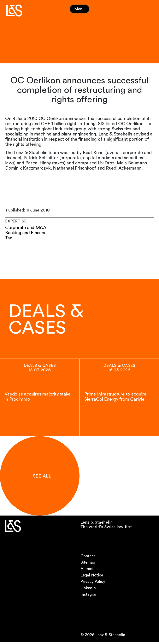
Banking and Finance (26, 233)
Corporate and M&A (26, 228)
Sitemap (88, 564)
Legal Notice (92, 577)
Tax (9, 238)
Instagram (90, 596)
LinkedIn (88, 590)
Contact (88, 558)
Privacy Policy (93, 584)
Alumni (87, 571)
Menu (79, 9)
